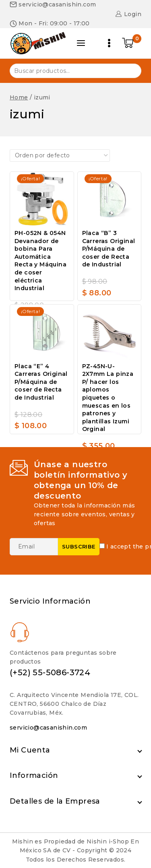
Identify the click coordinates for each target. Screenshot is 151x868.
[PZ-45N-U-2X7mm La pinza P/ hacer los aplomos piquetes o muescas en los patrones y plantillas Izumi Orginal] (110, 332)
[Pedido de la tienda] (60, 155)
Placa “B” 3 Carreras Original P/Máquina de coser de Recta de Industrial (109, 249)
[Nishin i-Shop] (38, 43)
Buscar (130, 70)
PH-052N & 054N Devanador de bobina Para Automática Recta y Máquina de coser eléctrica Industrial (40, 261)
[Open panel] (81, 43)
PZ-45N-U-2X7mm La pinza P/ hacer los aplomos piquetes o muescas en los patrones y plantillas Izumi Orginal (108, 398)
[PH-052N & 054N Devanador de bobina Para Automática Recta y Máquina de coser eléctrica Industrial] (42, 199)
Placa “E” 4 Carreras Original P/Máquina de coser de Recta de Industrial (41, 382)
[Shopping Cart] (132, 43)
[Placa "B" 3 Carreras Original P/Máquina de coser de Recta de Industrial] (110, 199)
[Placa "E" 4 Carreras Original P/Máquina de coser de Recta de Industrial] (42, 332)
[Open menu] (109, 43)
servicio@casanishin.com (48, 728)
